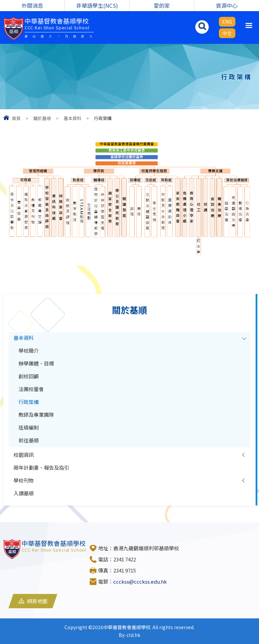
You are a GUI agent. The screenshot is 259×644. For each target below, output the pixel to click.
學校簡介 (29, 350)
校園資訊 (24, 455)
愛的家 (162, 5)
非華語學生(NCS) (97, 5)
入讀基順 (24, 493)
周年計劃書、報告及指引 (41, 467)
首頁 (16, 118)
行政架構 (29, 402)
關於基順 (42, 118)
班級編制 (29, 427)
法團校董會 (31, 389)
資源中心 (227, 5)
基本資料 (73, 118)
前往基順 (29, 440)
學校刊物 (24, 480)
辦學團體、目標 (36, 363)
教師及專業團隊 (36, 415)
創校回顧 (29, 376)
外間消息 (32, 5)
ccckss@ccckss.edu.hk (140, 581)
